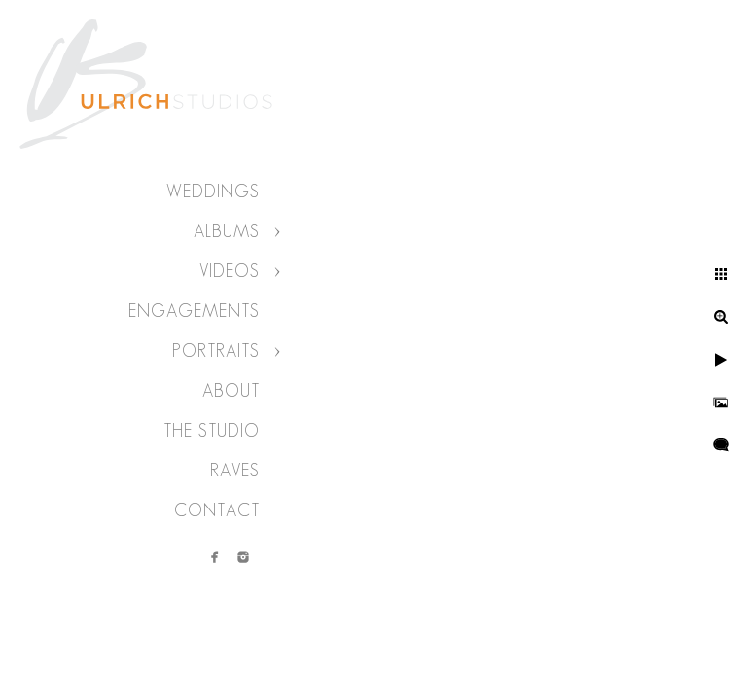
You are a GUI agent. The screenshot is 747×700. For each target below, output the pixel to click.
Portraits (216, 351)
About (231, 391)
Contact (217, 510)
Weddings (213, 192)
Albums (227, 231)
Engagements (194, 311)
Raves (235, 471)
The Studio (212, 431)
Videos (230, 271)
